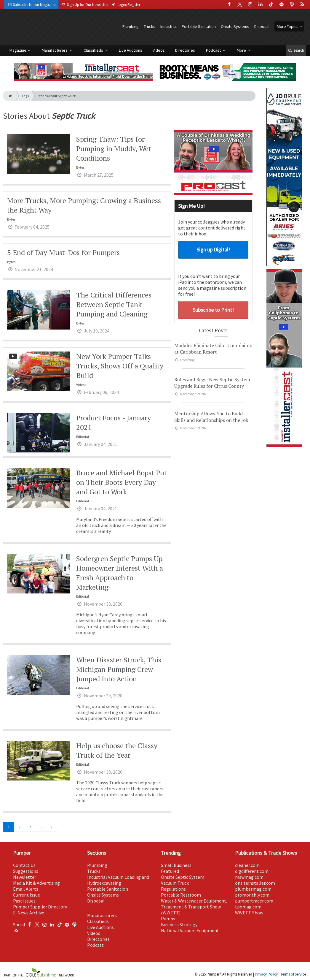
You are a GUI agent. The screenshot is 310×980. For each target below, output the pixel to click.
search (296, 50)
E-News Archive (29, 913)
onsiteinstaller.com (255, 883)
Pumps (168, 919)
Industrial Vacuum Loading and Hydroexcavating (118, 880)
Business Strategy (179, 924)
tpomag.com (248, 907)
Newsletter (25, 877)
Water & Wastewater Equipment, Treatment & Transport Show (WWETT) (194, 907)
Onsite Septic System (183, 877)
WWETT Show (249, 913)
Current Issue (27, 895)
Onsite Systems (235, 26)
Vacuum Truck (175, 883)
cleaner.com (247, 865)
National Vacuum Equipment (190, 930)
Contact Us (24, 865)
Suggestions (26, 871)
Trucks (150, 26)
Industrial (168, 26)
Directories (185, 50)
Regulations (173, 889)
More (242, 50)
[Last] (52, 827)
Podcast (214, 50)
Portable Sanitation (199, 26)
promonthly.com (252, 895)
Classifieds (94, 50)
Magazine (18, 50)
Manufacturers (55, 50)
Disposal (262, 26)
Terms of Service (293, 974)
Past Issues (24, 901)
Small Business (176, 865)
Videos (159, 50)
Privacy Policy (266, 974)
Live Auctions (131, 50)
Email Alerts (26, 889)
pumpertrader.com (254, 901)
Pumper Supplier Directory (40, 907)
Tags (25, 96)
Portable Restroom (181, 895)
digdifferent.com (252, 871)
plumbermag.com (253, 889)
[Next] (41, 827)
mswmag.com (249, 877)
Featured (170, 871)
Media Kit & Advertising (36, 883)
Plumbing (131, 26)
